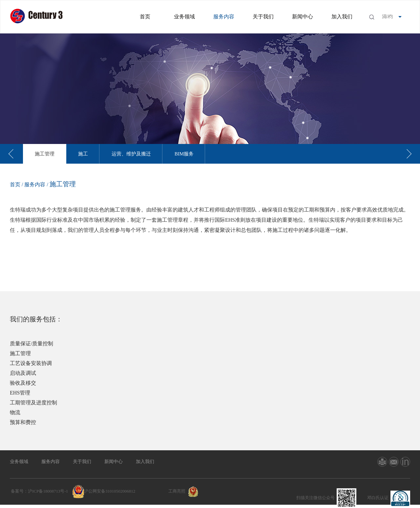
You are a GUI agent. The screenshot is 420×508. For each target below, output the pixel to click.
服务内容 (224, 17)
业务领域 (184, 17)
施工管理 (45, 154)
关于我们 (263, 17)
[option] (45, 154)
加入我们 (342, 17)
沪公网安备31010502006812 (110, 491)
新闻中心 (303, 17)
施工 (83, 154)
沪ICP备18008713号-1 (48, 491)
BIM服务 (184, 154)
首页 (145, 17)
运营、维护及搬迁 (131, 154)
